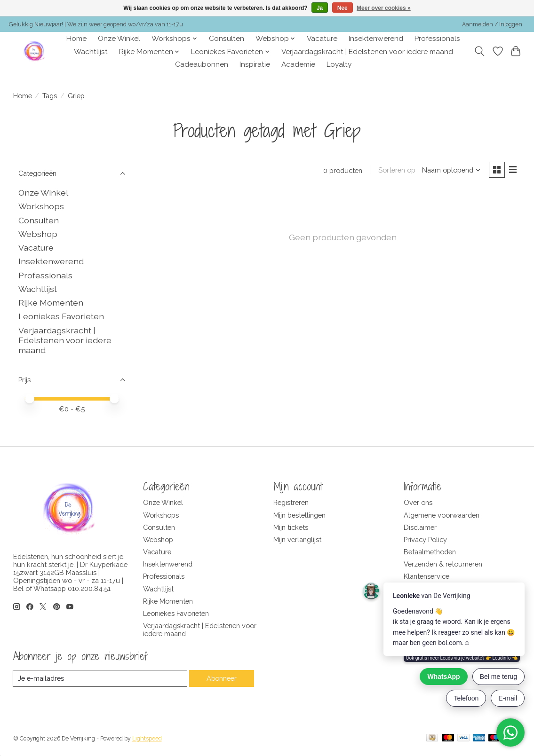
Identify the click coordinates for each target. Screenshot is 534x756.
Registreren (291, 502)
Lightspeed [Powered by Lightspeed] (147, 739)
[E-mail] (100, 678)
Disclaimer (420, 527)
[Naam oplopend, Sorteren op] (451, 170)
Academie (298, 64)
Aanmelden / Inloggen (492, 24)
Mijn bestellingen (299, 515)
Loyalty (339, 64)
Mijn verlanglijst (297, 539)
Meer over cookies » (384, 8)
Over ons (418, 502)
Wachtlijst (91, 52)
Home (76, 39)
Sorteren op (397, 170)
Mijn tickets (291, 527)
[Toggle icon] (479, 51)
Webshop (38, 234)
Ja (320, 8)
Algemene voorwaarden (442, 515)
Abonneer (221, 678)
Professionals (437, 39)
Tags (50, 96)
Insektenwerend (376, 39)
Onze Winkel (119, 39)
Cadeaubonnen (202, 64)
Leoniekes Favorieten (61, 316)
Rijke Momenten (51, 303)
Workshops (41, 206)
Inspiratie (255, 64)
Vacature (322, 39)
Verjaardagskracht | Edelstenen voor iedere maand (367, 52)
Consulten (227, 39)
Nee (343, 8)
